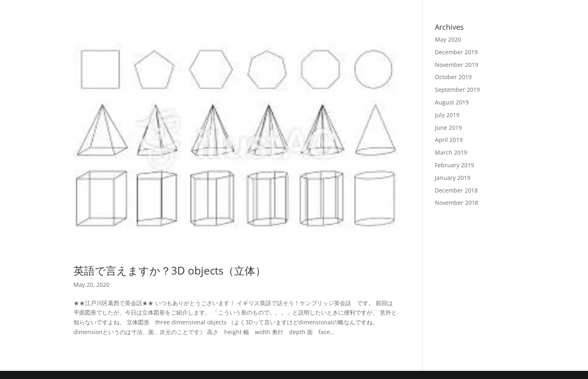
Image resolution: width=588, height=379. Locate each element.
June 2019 (448, 127)
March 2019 (451, 152)
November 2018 (457, 203)
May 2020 (448, 39)
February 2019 (454, 165)
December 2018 (456, 190)
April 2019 (449, 140)
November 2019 (457, 65)
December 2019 (456, 52)
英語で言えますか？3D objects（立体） (170, 270)
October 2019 (453, 77)
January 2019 (453, 178)
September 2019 (457, 90)
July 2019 (447, 115)
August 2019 (452, 102)
